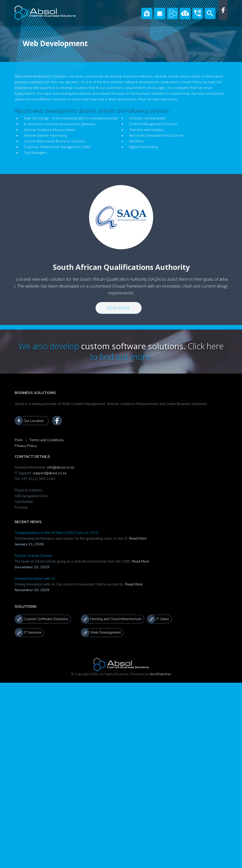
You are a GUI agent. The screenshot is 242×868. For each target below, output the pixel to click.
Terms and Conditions (47, 440)
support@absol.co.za (49, 473)
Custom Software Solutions (42, 619)
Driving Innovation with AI (35, 579)
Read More (138, 538)
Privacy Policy (26, 446)
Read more (115, 308)
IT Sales (158, 619)
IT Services (28, 633)
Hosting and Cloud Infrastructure (111, 619)
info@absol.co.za (61, 467)
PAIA (19, 440)
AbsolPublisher (160, 674)
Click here (206, 346)
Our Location (29, 421)
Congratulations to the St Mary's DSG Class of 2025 (56, 533)
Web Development (101, 633)
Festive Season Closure (34, 556)
